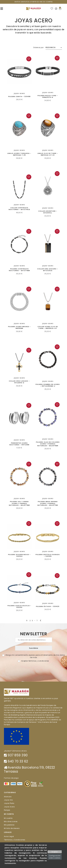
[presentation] (33, 668)
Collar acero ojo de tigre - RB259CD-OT (48, 327)
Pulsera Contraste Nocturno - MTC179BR (19, 270)
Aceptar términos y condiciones (35, 661)
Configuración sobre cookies (55, 857)
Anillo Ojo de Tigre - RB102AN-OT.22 (48, 154)
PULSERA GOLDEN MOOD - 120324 (19, 555)
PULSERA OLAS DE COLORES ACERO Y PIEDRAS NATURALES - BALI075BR (48, 444)
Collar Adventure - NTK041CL (48, 212)
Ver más (33, 657)
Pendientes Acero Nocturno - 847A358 (19, 444)
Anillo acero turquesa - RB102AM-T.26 (19, 154)
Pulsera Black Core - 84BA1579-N (48, 96)
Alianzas (8, 797)
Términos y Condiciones (15, 840)
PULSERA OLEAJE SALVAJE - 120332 (19, 606)
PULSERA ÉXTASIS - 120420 (48, 606)
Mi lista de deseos (12, 828)
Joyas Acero (9, 807)
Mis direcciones (11, 821)
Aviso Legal (9, 836)
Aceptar (55, 852)
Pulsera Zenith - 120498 (19, 96)
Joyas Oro (8, 800)
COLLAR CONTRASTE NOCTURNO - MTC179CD (19, 209)
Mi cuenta (8, 818)
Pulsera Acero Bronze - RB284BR (19, 327)
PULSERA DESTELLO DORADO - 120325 (48, 555)
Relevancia (50, 47)
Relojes (7, 810)
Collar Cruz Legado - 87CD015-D (19, 382)
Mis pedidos (9, 825)
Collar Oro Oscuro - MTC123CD (48, 270)
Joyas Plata (9, 803)
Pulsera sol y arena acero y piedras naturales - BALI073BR (19, 503)
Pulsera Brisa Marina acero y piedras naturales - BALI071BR (48, 503)
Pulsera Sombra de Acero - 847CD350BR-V (48, 385)
